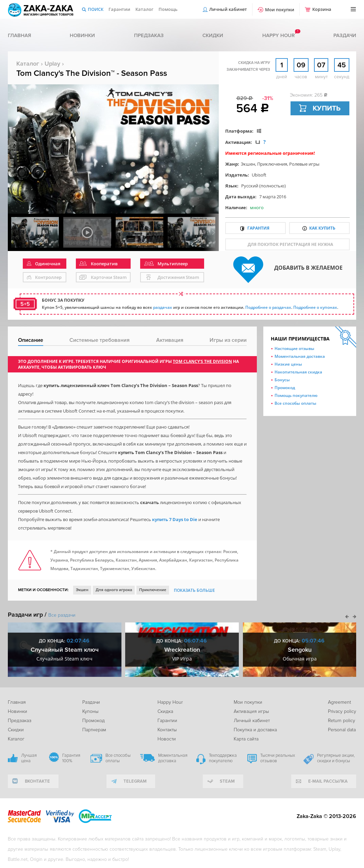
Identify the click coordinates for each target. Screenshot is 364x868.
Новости (167, 739)
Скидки (213, 35)
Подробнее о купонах (315, 307)
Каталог (144, 9)
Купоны (90, 711)
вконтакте (37, 781)
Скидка (165, 711)
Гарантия (258, 228)
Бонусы (282, 380)
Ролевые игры (304, 164)
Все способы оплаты (295, 403)
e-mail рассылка (328, 781)
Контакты (167, 730)
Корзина (322, 9)
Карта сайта (246, 739)
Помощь (168, 9)
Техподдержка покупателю (223, 758)
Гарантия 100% (71, 758)
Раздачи (345, 35)
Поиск (96, 9)
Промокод (285, 388)
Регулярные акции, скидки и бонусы (336, 758)
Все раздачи (62, 615)
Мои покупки (280, 10)
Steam (227, 781)
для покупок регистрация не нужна (290, 244)
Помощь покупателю (296, 395)
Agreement (340, 702)
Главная (19, 35)
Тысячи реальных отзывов (278, 758)
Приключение (153, 590)
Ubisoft (259, 175)
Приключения (272, 164)
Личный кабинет (228, 9)
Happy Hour (170, 702)
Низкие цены (288, 364)
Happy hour (278, 35)
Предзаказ (149, 35)
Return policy (342, 721)
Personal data (342, 730)
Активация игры (251, 711)
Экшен (248, 164)
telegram (135, 781)
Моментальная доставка (300, 356)
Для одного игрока (114, 590)
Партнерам (94, 730)
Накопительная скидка (298, 372)
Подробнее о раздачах (268, 307)
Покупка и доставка (255, 730)
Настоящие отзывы (294, 348)
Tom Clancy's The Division (202, 361)
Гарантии (119, 9)
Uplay (52, 64)
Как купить (322, 228)
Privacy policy (342, 711)
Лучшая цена (29, 758)
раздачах (163, 307)
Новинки (82, 35)
